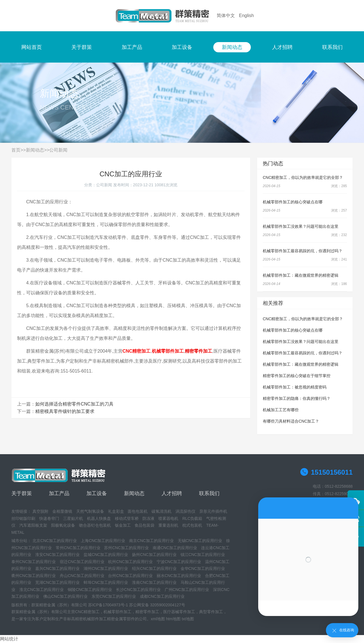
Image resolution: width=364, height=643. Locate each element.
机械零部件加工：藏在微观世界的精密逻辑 (301, 275)
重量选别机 (168, 525)
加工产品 (132, 47)
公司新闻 (58, 150)
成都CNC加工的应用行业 (162, 596)
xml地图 (158, 619)
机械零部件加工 (117, 612)
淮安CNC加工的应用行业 (57, 555)
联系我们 (332, 47)
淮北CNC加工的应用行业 (42, 590)
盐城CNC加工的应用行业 (106, 555)
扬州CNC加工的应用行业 (154, 555)
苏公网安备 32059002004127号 (157, 605)
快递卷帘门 (49, 518)
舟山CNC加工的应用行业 (82, 576)
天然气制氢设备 (90, 511)
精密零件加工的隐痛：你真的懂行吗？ (297, 398)
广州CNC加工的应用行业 (187, 590)
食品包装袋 (144, 525)
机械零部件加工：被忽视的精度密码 (295, 387)
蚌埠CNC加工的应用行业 (106, 582)
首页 (16, 150)
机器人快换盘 (99, 518)
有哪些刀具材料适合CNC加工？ (291, 421)
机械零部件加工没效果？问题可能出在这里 (301, 226)
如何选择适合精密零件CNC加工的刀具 (74, 404)
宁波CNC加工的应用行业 (179, 562)
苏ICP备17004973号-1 (108, 605)
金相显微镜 (62, 511)
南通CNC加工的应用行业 (175, 548)
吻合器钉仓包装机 (95, 525)
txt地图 (188, 619)
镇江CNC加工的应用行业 (203, 555)
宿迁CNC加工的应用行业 (82, 562)
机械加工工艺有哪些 (281, 410)
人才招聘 (282, 47)
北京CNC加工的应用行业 (55, 541)
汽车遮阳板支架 (33, 525)
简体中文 (226, 15)
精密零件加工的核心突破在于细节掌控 (297, 376)
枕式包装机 (192, 525)
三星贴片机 (73, 518)
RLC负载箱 (192, 518)
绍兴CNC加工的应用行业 (154, 568)
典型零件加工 (211, 612)
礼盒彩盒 (116, 511)
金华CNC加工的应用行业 (203, 568)
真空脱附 (40, 511)
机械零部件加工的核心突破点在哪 (293, 202)
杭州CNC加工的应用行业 (130, 562)
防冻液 (148, 518)
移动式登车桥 (127, 518)
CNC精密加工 (87, 612)
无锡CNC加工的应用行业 (200, 541)
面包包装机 (138, 511)
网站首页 (32, 47)
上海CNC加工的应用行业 (103, 541)
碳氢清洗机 (162, 511)
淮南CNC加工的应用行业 (154, 582)
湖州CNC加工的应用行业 (106, 568)
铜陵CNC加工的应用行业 (90, 590)
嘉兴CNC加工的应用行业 (57, 568)
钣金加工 (123, 525)
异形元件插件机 (213, 511)
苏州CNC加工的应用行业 (126, 548)
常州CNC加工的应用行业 (78, 548)
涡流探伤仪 (185, 511)
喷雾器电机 (168, 518)
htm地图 (173, 619)
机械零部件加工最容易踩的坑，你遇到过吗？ (303, 251)
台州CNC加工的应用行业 (130, 576)
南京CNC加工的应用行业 (151, 541)
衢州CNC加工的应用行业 (34, 576)
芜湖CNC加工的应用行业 (57, 582)
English (246, 15)
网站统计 (9, 639)
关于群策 (82, 47)
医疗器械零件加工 (179, 612)
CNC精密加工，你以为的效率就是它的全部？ (303, 177)
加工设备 (182, 47)
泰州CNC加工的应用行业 (34, 562)
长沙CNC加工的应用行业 (138, 590)
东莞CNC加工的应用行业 (114, 596)
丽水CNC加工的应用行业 (179, 576)
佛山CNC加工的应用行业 (65, 596)
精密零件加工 (147, 612)
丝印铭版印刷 (23, 518)
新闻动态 (232, 47)
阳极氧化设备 (63, 525)
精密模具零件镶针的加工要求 (65, 411)
